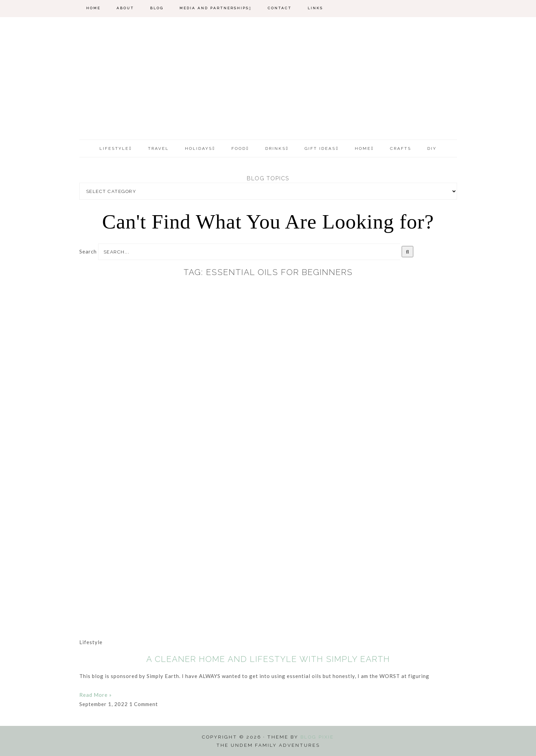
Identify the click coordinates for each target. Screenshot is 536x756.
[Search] (408, 252)
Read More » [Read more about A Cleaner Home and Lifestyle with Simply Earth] (96, 695)
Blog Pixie (317, 737)
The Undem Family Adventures (268, 80)
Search (88, 251)
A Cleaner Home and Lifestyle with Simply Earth (268, 659)
